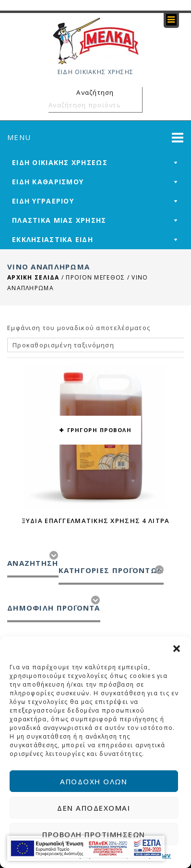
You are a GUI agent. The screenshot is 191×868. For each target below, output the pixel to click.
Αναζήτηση (133, 105)
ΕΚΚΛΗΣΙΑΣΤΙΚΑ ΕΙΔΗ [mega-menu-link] (53, 239)
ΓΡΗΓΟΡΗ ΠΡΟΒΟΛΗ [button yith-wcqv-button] (100, 430)
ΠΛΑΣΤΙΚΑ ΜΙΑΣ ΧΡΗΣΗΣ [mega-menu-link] (59, 220)
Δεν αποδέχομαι (94, 808)
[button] (177, 649)
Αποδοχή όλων (94, 781)
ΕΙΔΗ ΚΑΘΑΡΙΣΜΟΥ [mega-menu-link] (48, 182)
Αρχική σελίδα (33, 277)
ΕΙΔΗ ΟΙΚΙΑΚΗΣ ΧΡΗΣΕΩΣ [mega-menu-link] (60, 162)
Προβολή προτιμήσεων (94, 834)
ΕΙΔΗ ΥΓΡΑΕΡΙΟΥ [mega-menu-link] (43, 201)
